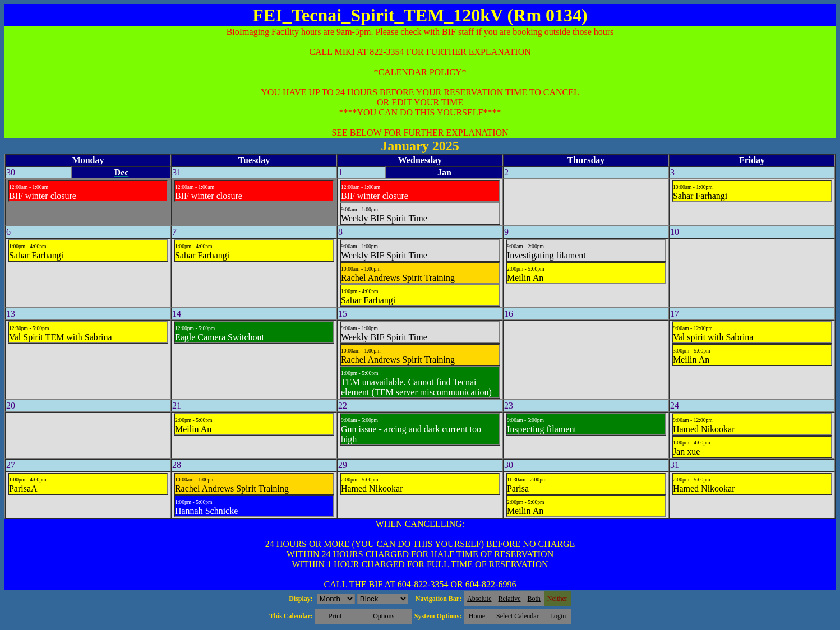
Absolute (479, 599)
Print (335, 616)
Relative (510, 599)
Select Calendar (518, 616)
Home (477, 616)
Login (558, 616)
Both (534, 599)
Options (384, 616)
